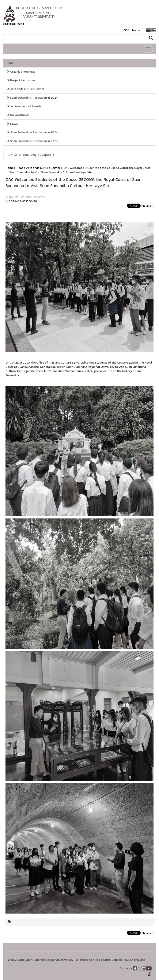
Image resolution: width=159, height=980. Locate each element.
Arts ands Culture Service (26, 89)
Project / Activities (21, 80)
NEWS (12, 124)
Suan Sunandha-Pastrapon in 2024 (32, 98)
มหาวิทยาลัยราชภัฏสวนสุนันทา (31, 154)
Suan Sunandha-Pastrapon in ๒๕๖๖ (33, 141)
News (10, 63)
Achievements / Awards (24, 106)
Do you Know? (18, 115)
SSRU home (132, 30)
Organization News (21, 72)
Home (10, 168)
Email (147, 206)
